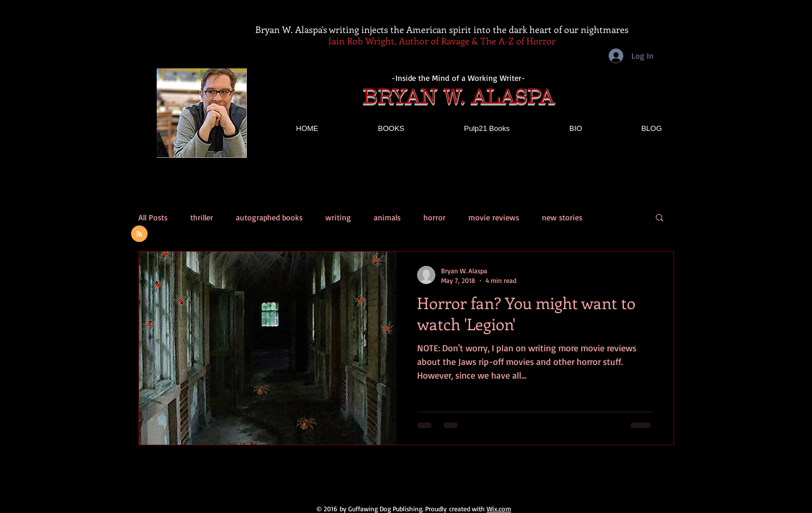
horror (434, 217)
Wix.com (499, 509)
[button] (660, 218)
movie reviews (494, 217)
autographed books (269, 217)
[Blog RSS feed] (139, 234)
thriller (202, 217)
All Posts (153, 217)
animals (387, 217)
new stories (562, 217)
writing (338, 217)
